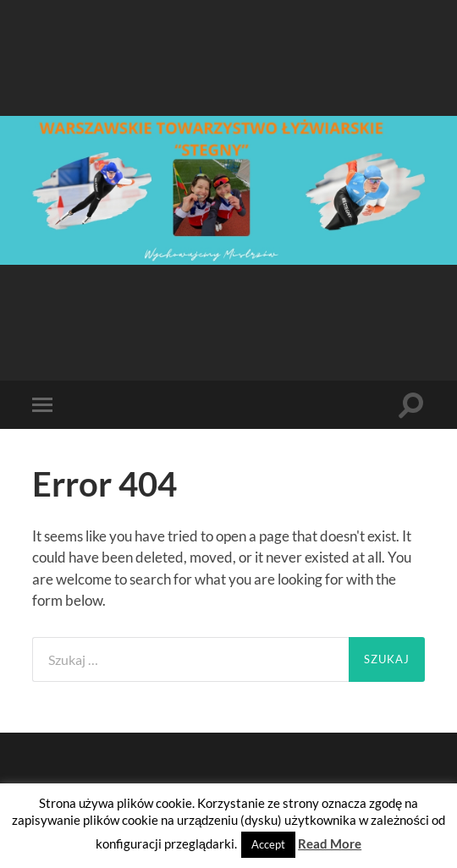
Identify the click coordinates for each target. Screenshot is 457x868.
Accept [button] (268, 844)
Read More (330, 843)
